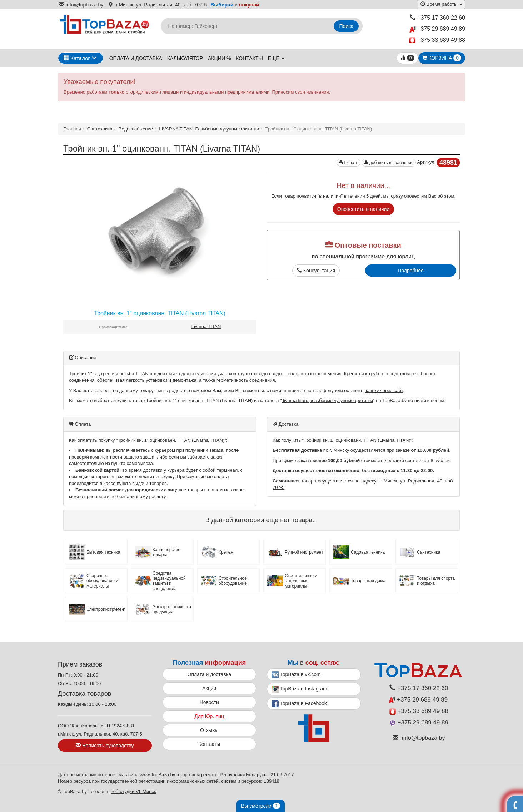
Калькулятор (185, 58)
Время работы (441, 4)
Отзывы (209, 730)
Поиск (346, 26)
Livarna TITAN (206, 326)
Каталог (77, 58)
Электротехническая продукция (172, 609)
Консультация (316, 271)
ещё (276, 58)
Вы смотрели (261, 806)
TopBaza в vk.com (296, 675)
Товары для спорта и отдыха (436, 581)
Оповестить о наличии (363, 209)
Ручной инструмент (304, 552)
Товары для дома (368, 581)
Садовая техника (368, 552)
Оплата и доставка (136, 58)
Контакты (249, 58)
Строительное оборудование (233, 581)
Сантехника (100, 129)
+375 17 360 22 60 (437, 18)
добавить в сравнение (388, 163)
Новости (209, 702)
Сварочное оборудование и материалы (102, 581)
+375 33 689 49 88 (437, 40)
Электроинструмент (106, 609)
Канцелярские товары (166, 552)
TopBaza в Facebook (299, 704)
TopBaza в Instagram (299, 689)
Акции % (219, 58)
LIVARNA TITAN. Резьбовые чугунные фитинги (209, 129)
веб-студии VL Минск (133, 791)
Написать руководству (105, 746)
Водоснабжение (136, 129)
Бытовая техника (103, 552)
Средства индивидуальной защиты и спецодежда (169, 581)
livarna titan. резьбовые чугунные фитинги (327, 400)
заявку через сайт (384, 390)
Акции (209, 688)
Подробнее (411, 271)
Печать (348, 163)
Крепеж (226, 552)
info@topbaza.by (81, 5)
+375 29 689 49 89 (437, 29)
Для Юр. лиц (209, 716)
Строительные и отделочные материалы (301, 581)
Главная (72, 129)
